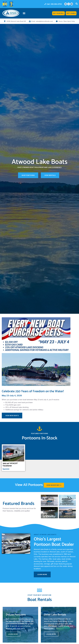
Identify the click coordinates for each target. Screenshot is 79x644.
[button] (24, 13)
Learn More (13, 634)
